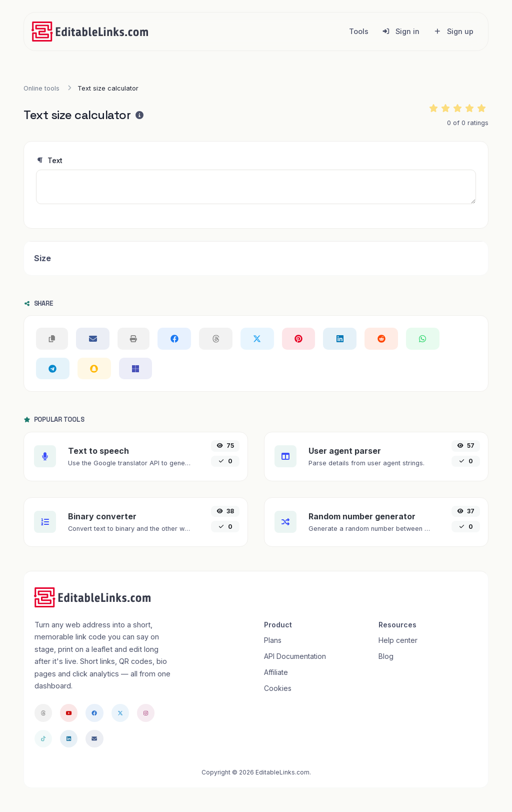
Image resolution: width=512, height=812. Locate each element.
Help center (398, 640)
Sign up (454, 31)
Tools (359, 31)
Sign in (401, 31)
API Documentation (295, 656)
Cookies (278, 688)
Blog (386, 656)
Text (49, 160)
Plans (273, 640)
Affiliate (276, 672)
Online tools (41, 88)
